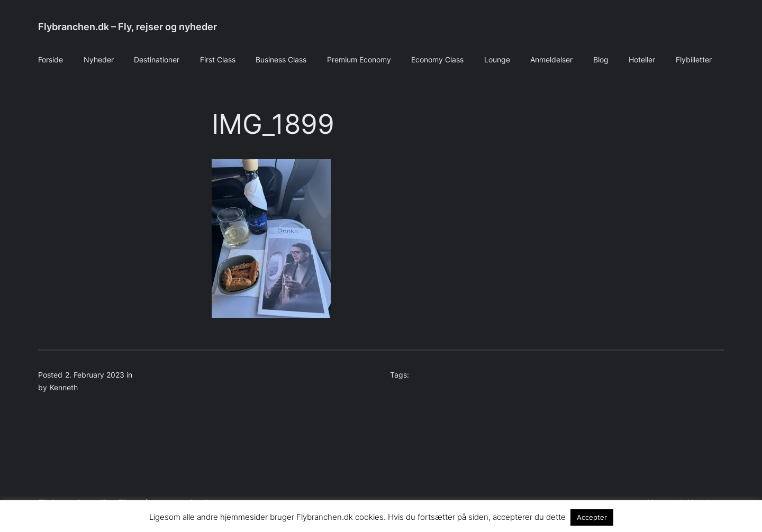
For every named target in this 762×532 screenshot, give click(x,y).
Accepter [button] (592, 517)
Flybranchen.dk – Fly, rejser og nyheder (128, 27)
